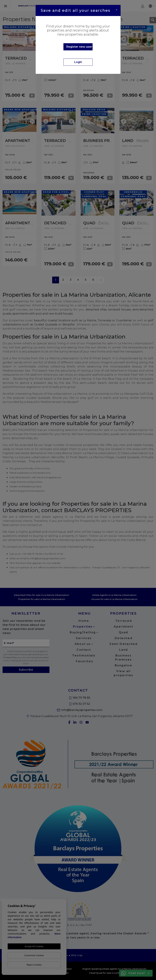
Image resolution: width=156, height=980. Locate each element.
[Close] (117, 10)
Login (78, 62)
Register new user (79, 47)
